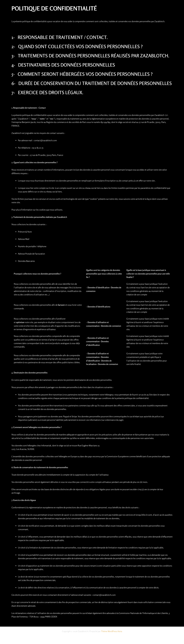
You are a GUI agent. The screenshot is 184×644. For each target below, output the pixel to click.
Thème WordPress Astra (112, 631)
